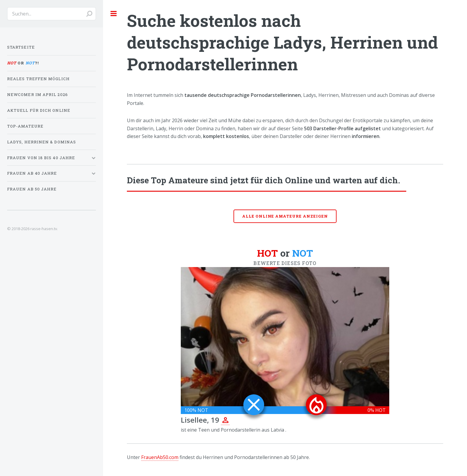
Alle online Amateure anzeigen (285, 216)
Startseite (21, 47)
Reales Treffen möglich (38, 79)
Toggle (114, 13)
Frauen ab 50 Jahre (32, 189)
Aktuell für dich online (39, 110)
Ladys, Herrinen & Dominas (42, 142)
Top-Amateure (25, 126)
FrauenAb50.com (160, 457)
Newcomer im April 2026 (38, 94)
